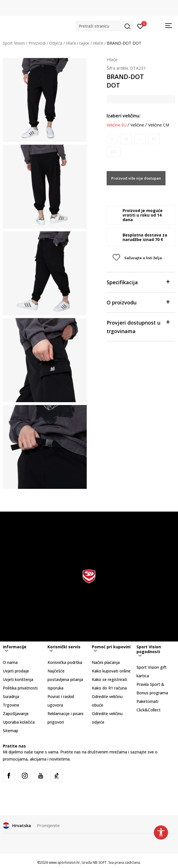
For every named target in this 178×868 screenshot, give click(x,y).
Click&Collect (149, 710)
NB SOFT (100, 862)
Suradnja (11, 696)
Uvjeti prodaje (16, 671)
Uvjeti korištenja (18, 679)
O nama (10, 662)
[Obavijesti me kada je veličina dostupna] (112, 139)
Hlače (98, 43)
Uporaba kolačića (19, 722)
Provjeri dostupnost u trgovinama (138, 326)
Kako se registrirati (109, 679)
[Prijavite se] (140, 26)
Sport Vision (14, 43)
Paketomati (147, 701)
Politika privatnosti (20, 688)
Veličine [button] (137, 125)
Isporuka (55, 688)
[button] (104, 26)
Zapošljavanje (16, 714)
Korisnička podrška (65, 662)
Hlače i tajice (78, 43)
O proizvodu (138, 302)
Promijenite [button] (48, 825)
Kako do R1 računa (109, 688)
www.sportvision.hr (64, 862)
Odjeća (56, 43)
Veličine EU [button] (117, 125)
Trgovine (11, 705)
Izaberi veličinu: (124, 116)
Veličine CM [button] (159, 125)
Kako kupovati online (111, 671)
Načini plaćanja (106, 662)
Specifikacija (138, 282)
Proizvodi (37, 43)
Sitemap (11, 731)
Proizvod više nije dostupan (136, 178)
